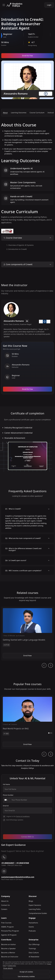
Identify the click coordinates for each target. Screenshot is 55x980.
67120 (6, 645)
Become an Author (9, 944)
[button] (27, 634)
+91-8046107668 (23, 863)
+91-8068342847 (8, 863)
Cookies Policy (12, 966)
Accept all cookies (26, 972)
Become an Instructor (10, 957)
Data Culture (34, 953)
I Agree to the (18, 816)
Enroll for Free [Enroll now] (28, 56)
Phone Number (8, 795)
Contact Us (5, 905)
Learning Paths (35, 909)
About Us (5, 901)
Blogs (31, 901)
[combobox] (6, 800)
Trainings (32, 949)
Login (49, 5)
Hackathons (33, 923)
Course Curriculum (37, 113)
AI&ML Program (7, 927)
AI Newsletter (34, 957)
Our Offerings (34, 944)
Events (31, 927)
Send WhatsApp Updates (15, 820)
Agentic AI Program (9, 935)
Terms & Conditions (23, 816)
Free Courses (6, 923)
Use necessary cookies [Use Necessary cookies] (26, 976)
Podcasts (32, 931)
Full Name (6, 784)
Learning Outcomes (19, 113)
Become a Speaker (8, 949)
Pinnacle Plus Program (10, 931)
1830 (6, 734)
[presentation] (18, 829)
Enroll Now (27, 656)
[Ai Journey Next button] (51, 665)
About (5, 113)
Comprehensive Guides (38, 913)
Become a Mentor (8, 953)
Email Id (6, 806)
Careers (4, 909)
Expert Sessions (35, 905)
